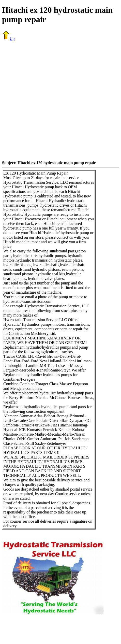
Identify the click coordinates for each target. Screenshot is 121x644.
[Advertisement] (55, 101)
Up (8, 39)
